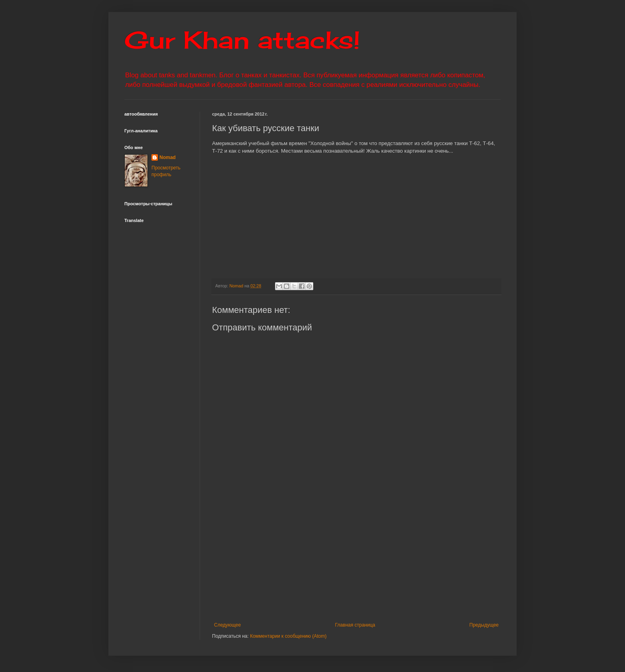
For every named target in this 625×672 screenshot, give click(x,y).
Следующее (227, 625)
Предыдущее (484, 625)
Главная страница (355, 625)
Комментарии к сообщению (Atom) (288, 636)
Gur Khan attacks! (242, 40)
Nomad (168, 157)
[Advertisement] (405, 562)
